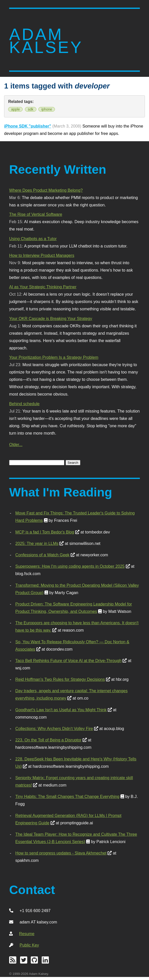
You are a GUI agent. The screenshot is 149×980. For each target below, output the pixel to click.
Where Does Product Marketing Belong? (46, 190)
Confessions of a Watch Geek (42, 555)
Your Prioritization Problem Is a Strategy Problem (54, 357)
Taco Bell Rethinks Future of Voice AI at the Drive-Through (68, 661)
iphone (47, 109)
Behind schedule (24, 404)
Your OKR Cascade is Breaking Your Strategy (51, 318)
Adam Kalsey (46, 41)
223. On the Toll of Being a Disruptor (48, 740)
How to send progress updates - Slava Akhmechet (61, 853)
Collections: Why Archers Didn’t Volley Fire (54, 728)
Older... (16, 444)
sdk (31, 109)
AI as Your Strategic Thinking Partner (43, 287)
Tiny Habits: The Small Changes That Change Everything (67, 796)
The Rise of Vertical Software (36, 214)
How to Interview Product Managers (42, 255)
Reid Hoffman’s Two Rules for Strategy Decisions (60, 679)
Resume (27, 934)
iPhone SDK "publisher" (28, 126)
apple (16, 109)
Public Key (29, 945)
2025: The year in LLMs (37, 543)
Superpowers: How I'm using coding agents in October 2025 (70, 566)
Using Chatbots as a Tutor (33, 239)
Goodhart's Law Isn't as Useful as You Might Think (61, 710)
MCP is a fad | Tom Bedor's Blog (45, 532)
